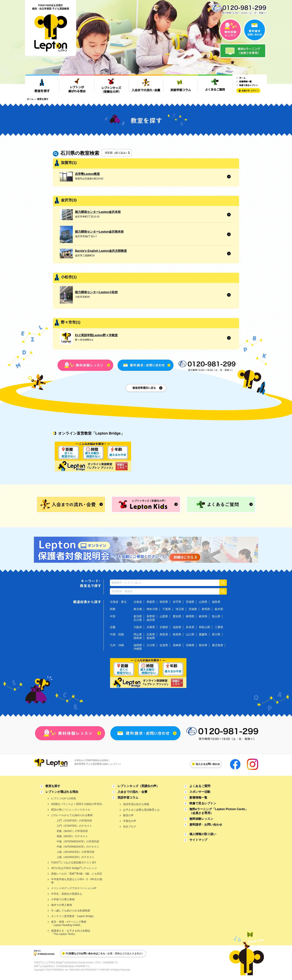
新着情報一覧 (198, 798)
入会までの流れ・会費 (132, 792)
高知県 (151, 638)
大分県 (151, 645)
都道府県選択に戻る (144, 388)
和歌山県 (204, 627)
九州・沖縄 (117, 645)
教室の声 (128, 815)
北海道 (138, 602)
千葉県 (167, 609)
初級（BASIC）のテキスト (72, 836)
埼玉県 (180, 609)
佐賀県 (164, 645)
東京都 (138, 609)
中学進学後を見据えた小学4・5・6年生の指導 (77, 881)
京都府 (164, 627)
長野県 (151, 616)
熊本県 (203, 645)
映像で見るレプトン (203, 803)
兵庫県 (151, 627)
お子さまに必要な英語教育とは (141, 810)
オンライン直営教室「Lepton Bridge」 (73, 916)
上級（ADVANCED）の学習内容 (76, 852)
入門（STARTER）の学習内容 (74, 821)
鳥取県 (164, 634)
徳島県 (138, 638)
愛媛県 (203, 634)
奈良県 (190, 627)
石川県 (138, 620)
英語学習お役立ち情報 (136, 804)
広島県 (151, 634)
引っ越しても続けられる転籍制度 (71, 911)
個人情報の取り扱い (203, 834)
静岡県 (190, 616)
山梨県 (164, 616)
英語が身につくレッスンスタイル (71, 810)
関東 (113, 609)
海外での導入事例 (61, 905)
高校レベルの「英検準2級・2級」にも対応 (77, 873)
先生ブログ (130, 827)
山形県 (203, 602)
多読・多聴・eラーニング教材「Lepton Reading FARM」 (69, 923)
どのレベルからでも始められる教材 (72, 815)
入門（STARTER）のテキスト (74, 826)
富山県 (216, 616)
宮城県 (190, 602)
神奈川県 (152, 609)
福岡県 (138, 645)
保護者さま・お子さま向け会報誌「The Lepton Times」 (71, 932)
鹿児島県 (218, 645)
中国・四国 (117, 634)
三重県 (219, 627)
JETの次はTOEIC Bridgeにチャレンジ (74, 868)
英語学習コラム (128, 798)
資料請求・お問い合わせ (206, 825)
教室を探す (53, 786)
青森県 (151, 602)
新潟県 (138, 616)
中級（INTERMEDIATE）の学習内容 (78, 841)
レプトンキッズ (138, 786)
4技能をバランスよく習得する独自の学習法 (77, 804)
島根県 (177, 634)
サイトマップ (198, 840)
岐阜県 (203, 616)
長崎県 (177, 645)
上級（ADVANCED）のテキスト (76, 857)
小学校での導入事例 (63, 899)
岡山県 (138, 634)
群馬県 (206, 609)
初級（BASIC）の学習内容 (72, 831)
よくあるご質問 (200, 786)
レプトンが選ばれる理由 (62, 792)
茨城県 (193, 609)
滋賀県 (177, 627)
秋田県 (164, 602)
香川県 (216, 634)
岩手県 (177, 602)
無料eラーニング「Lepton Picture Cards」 (219, 811)
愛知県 (177, 616)
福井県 (151, 620)
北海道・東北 (118, 602)
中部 (113, 616)
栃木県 (219, 609)
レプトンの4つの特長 (64, 798)
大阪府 (138, 627)
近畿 (113, 627)
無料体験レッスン (201, 819)
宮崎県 (190, 645)
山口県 (190, 634)
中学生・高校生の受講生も (67, 894)
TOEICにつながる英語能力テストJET (74, 862)
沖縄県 (138, 649)
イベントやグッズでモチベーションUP (74, 888)
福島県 (216, 602)
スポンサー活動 (200, 792)
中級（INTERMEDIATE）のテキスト (78, 847)
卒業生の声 (130, 821)
